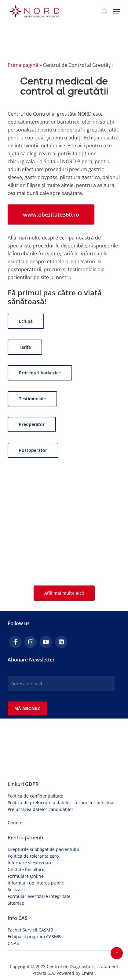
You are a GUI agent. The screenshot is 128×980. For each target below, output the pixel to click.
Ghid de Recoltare (26, 869)
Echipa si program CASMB (34, 937)
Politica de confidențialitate (35, 796)
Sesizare (16, 890)
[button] (117, 11)
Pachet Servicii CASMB (30, 930)
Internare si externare (30, 863)
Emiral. (89, 973)
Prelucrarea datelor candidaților (40, 809)
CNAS (13, 943)
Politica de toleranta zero (33, 856)
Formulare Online (26, 876)
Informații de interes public (36, 883)
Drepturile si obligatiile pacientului (43, 849)
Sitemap (16, 903)
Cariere (15, 822)
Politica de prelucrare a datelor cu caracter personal (61, 803)
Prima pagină (23, 65)
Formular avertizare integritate (39, 896)
